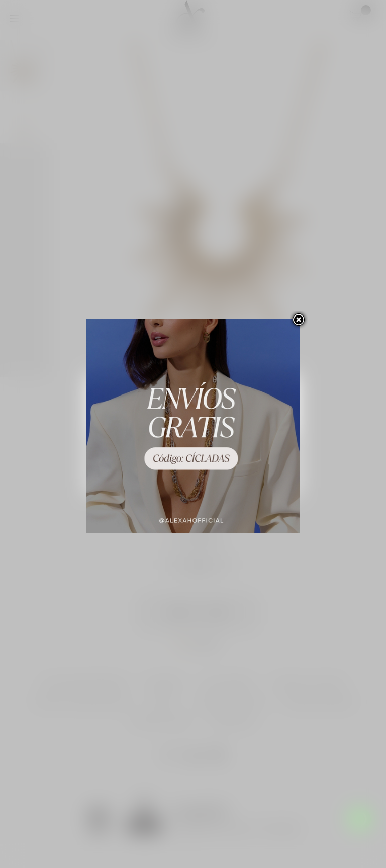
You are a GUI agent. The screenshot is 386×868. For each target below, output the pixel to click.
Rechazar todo (193, 447)
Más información (123, 422)
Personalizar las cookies (186, 422)
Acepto (193, 475)
